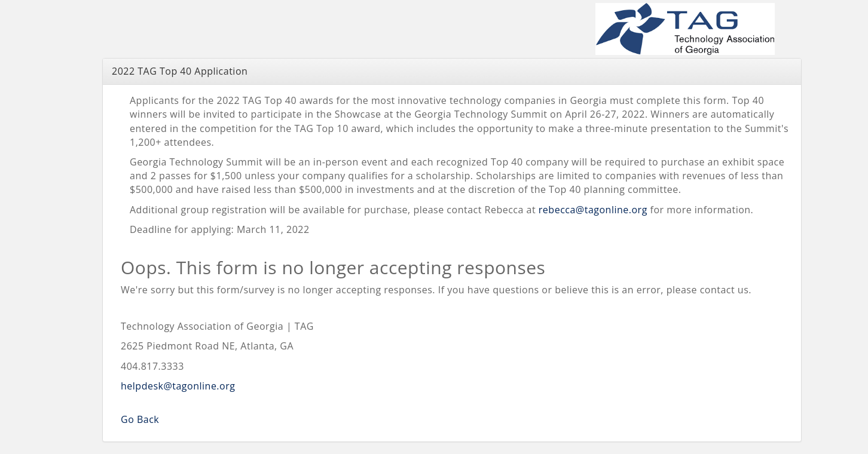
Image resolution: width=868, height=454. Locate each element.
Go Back (140, 419)
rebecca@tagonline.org (593, 210)
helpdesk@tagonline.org (178, 386)
